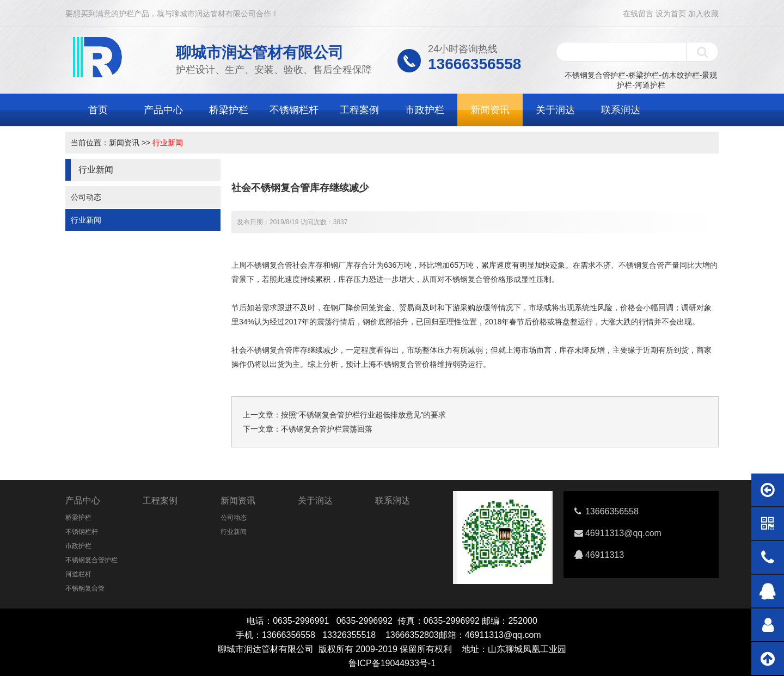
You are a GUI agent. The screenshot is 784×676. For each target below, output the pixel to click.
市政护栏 (425, 110)
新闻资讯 (490, 110)
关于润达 (555, 110)
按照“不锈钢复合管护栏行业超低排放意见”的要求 (363, 415)
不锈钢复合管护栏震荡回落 (327, 429)
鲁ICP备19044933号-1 (392, 663)
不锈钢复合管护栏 (91, 560)
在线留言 (638, 14)
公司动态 (86, 197)
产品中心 (163, 110)
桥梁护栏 (229, 110)
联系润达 (621, 110)
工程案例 (359, 110)
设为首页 (671, 14)
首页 (98, 110)
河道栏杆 (78, 574)
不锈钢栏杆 (294, 110)
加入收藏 (703, 14)
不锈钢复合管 (85, 588)
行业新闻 (168, 143)
